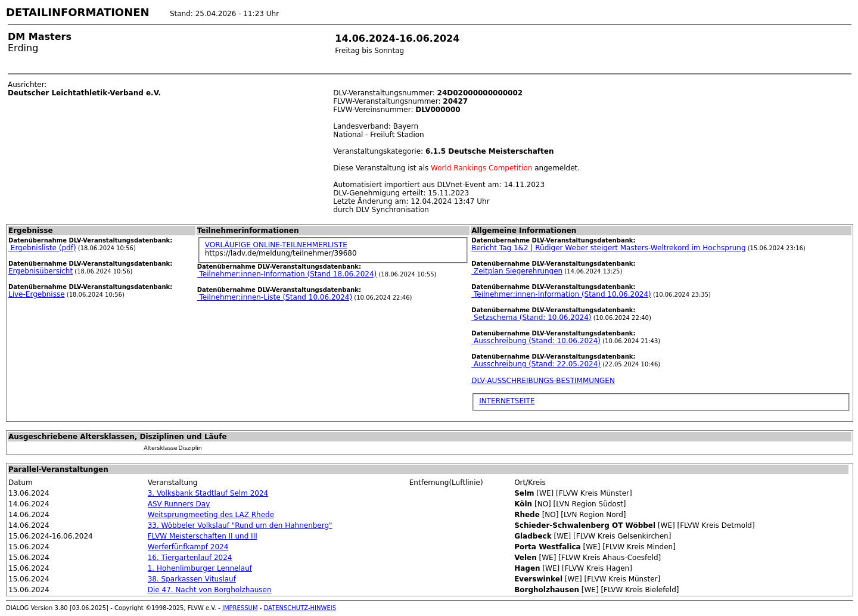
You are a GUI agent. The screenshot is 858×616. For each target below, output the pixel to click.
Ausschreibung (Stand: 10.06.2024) (536, 341)
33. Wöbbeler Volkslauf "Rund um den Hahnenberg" (240, 525)
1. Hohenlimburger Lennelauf (200, 568)
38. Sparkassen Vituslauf (192, 579)
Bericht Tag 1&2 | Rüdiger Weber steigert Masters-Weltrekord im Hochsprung (608, 248)
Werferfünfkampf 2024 (188, 547)
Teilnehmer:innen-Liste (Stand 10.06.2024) (275, 297)
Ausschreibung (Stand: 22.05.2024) (536, 364)
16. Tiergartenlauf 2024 (190, 558)
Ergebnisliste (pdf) (42, 248)
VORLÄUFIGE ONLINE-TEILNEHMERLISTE (276, 245)
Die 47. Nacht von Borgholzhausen (210, 590)
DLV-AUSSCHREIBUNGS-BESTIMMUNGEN (543, 381)
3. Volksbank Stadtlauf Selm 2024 (208, 493)
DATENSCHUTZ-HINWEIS (300, 608)
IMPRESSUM (240, 608)
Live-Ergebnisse (37, 294)
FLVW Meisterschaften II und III (203, 536)
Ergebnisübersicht (41, 271)
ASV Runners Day (179, 504)
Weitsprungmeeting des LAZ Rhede (211, 515)
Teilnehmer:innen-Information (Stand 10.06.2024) (561, 294)
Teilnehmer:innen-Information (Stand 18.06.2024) (287, 274)
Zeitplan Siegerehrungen (517, 271)
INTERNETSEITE (507, 401)
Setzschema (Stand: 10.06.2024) (531, 318)
